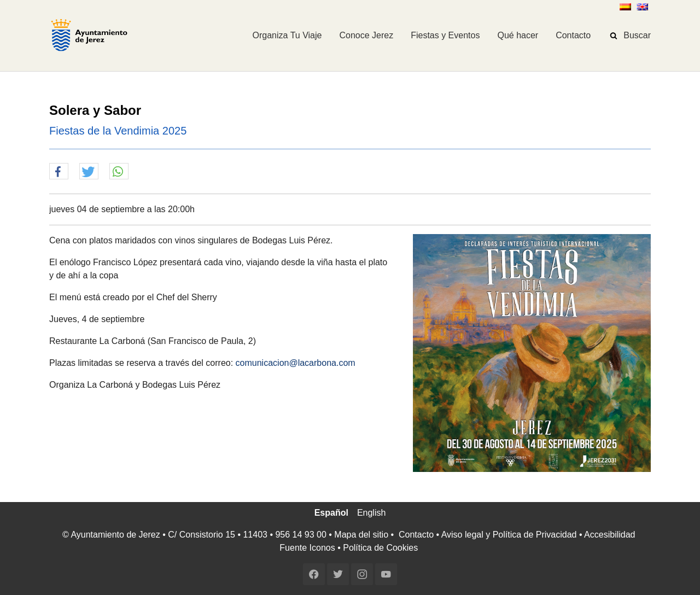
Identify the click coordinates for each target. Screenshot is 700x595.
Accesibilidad (609, 535)
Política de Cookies (380, 548)
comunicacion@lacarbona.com (296, 363)
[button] (59, 172)
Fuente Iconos (307, 548)
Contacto (416, 535)
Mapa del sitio (361, 535)
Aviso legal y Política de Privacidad (509, 535)
